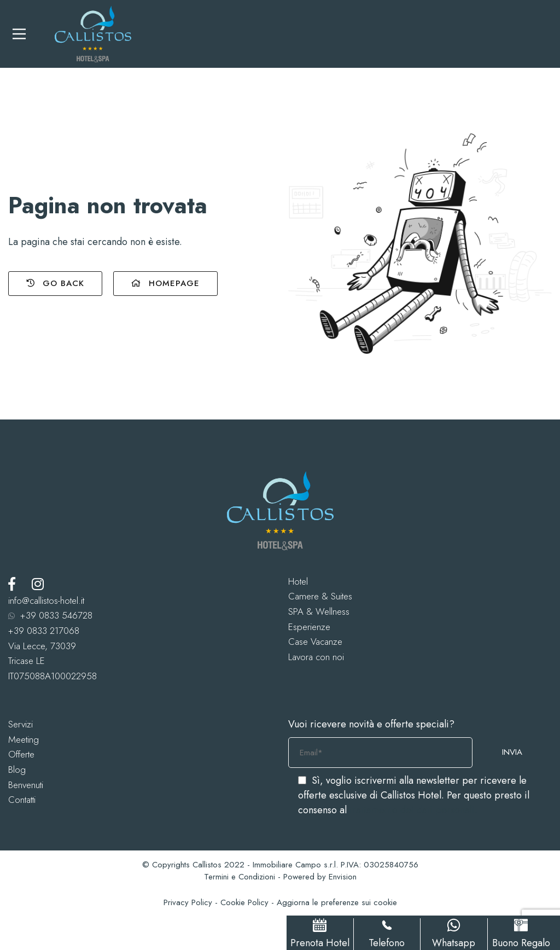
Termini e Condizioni (240, 877)
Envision (343, 877)
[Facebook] (12, 584)
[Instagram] (38, 584)
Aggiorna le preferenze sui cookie (337, 902)
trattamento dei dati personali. (413, 810)
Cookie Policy (244, 902)
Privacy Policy (188, 902)
